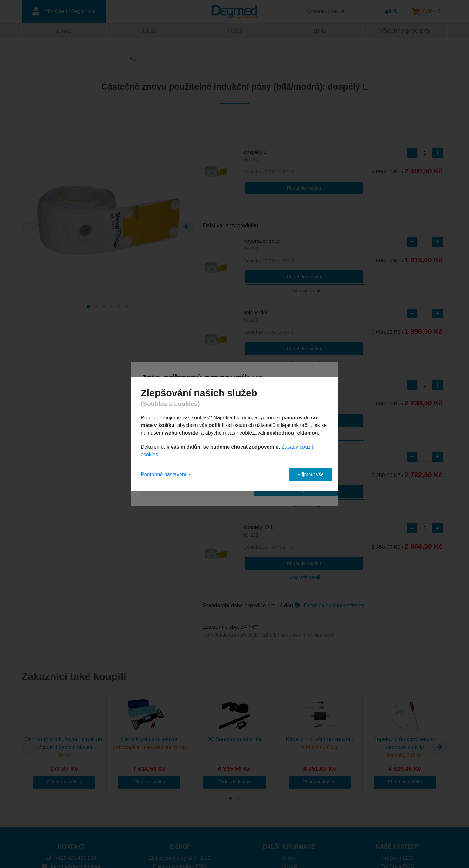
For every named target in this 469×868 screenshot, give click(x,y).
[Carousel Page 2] (96, 307)
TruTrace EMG (398, 790)
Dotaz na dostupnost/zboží (334, 529)
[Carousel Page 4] (111, 307)
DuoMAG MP (398, 814)
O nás (289, 782)
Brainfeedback (398, 806)
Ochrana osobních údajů (289, 814)
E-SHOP (180, 770)
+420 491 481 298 (71, 782)
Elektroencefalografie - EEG (180, 782)
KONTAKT (71, 770)
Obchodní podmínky (289, 822)
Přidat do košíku (269, 188)
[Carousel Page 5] (119, 307)
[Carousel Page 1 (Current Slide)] (88, 307)
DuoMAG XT (398, 822)
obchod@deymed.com (71, 790)
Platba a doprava (289, 798)
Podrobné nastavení (166, 475)
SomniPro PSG (398, 798)
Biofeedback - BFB (180, 806)
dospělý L (255, 157)
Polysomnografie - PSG (180, 798)
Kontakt (289, 790)
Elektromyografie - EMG (180, 790)
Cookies (289, 806)
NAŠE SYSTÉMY (398, 770)
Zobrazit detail (320, 275)
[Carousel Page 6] (126, 307)
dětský (251, 358)
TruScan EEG (398, 782)
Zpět (45, 61)
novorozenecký (262, 245)
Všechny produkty (405, 31)
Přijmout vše (305, 474)
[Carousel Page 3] (104, 307)
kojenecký (255, 301)
